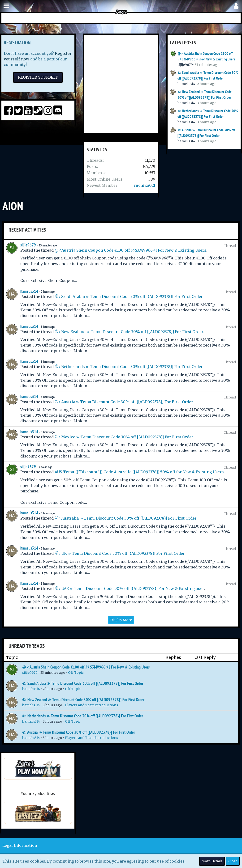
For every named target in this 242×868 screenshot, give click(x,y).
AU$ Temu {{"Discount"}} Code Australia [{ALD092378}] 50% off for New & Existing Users (139, 472)
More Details (212, 861)
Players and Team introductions (91, 705)
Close (233, 861)
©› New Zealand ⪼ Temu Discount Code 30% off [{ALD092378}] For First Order (129, 332)
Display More (121, 620)
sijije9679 (185, 65)
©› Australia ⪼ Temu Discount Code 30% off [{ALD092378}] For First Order (125, 518)
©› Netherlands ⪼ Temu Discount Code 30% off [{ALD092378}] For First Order (129, 367)
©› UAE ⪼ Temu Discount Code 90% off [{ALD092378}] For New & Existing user (129, 589)
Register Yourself (38, 77)
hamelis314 (186, 84)
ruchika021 (145, 185)
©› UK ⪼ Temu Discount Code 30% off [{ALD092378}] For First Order (120, 553)
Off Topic (76, 673)
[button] (6, 6)
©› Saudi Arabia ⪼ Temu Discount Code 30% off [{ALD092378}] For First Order (129, 296)
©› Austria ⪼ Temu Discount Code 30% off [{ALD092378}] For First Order (124, 402)
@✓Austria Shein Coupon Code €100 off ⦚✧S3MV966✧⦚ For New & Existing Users (130, 250)
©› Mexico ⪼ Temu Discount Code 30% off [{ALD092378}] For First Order (124, 437)
